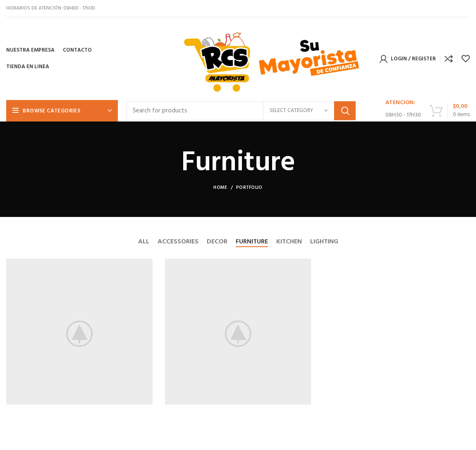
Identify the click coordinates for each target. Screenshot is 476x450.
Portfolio (249, 188)
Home (220, 188)
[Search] (241, 111)
